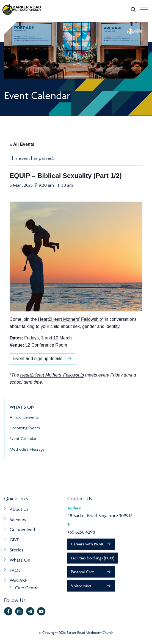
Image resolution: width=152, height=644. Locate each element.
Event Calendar (23, 438)
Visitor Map (81, 586)
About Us (19, 509)
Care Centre (27, 588)
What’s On (20, 560)
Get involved (22, 529)
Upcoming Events (25, 428)
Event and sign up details (38, 359)
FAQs (15, 570)
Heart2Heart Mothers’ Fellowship (52, 375)
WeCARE (18, 580)
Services (18, 519)
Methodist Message (27, 449)
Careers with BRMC (88, 544)
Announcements (24, 417)
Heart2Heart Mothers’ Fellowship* (71, 319)
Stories (16, 550)
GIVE (14, 540)
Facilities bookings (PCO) (93, 558)
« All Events (22, 144)
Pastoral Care (82, 572)
